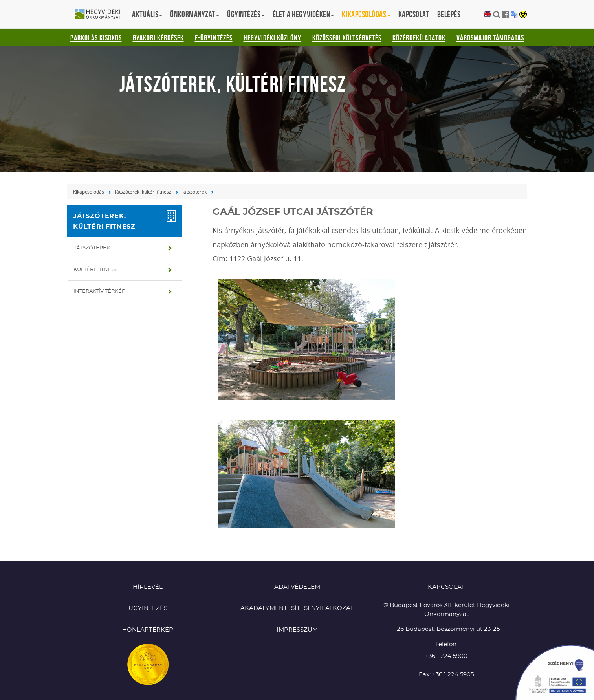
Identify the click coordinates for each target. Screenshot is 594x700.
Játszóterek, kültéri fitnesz (143, 192)
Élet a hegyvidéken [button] (303, 14)
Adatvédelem (297, 587)
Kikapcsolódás (89, 192)
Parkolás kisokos (96, 38)
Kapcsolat (414, 14)
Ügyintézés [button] (246, 14)
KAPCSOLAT (446, 587)
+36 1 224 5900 (446, 656)
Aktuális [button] (147, 14)
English (488, 14)
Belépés (449, 14)
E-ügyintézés (214, 38)
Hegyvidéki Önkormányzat (101, 15)
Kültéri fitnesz (96, 270)
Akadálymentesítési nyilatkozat (297, 608)
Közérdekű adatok (419, 38)
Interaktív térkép (99, 291)
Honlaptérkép (148, 630)
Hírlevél (148, 587)
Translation (514, 14)
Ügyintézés (148, 608)
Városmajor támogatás (490, 38)
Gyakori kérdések (158, 38)
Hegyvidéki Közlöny (272, 38)
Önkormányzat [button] (195, 14)
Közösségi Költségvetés (347, 38)
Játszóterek (194, 192)
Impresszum (297, 630)
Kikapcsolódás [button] (366, 14)
